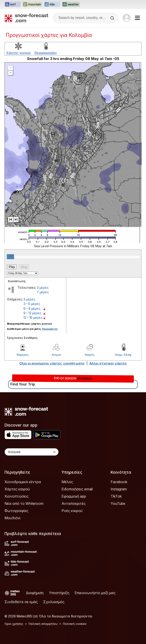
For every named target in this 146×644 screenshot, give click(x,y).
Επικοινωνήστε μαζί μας (95, 593)
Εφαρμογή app (74, 496)
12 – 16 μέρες (33, 317)
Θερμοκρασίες (46, 53)
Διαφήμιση (35, 593)
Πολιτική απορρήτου (43, 624)
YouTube (118, 503)
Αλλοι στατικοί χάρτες (108, 363)
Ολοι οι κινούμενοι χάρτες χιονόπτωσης (52, 363)
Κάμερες (23, 355)
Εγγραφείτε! (50, 329)
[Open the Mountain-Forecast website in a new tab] (32, 5)
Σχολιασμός (54, 602)
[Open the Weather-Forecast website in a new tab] (71, 5)
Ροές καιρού (72, 511)
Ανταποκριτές (74, 503)
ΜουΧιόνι (13, 518)
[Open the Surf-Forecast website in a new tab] (13, 5)
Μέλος (67, 482)
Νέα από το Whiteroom (24, 503)
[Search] (113, 18)
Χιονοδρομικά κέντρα (23, 482)
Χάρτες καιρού (17, 489)
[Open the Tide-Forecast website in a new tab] (52, 5)
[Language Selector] (32, 452)
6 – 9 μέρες (32, 308)
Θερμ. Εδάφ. (123, 355)
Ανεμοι (56, 355)
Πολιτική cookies (75, 624)
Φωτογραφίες (16, 511)
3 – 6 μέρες (32, 304)
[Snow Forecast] (26, 18)
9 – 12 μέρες (32, 313)
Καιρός (90, 355)
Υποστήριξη (59, 593)
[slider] (10, 257)
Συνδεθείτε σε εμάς (21, 602)
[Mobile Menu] (137, 18)
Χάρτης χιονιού (18, 53)
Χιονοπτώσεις (17, 496)
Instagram (119, 489)
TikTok (116, 496)
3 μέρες (43, 287)
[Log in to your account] (127, 18)
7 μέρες (43, 292)
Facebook (119, 482)
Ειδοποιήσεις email (77, 489)
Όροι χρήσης (14, 624)
